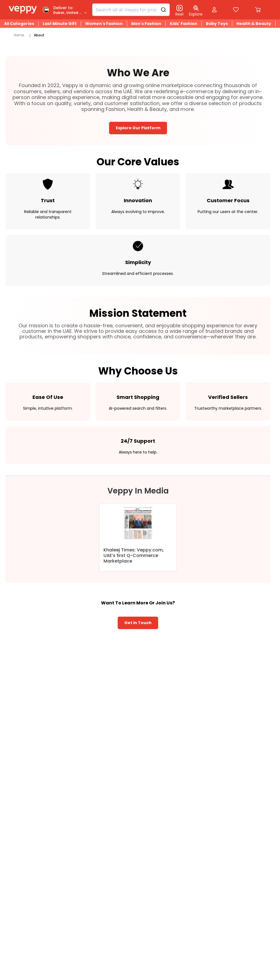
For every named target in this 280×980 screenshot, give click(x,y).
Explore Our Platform (138, 128)
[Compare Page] (236, 11)
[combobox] (131, 10)
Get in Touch (138, 623)
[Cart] (258, 10)
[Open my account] (214, 11)
